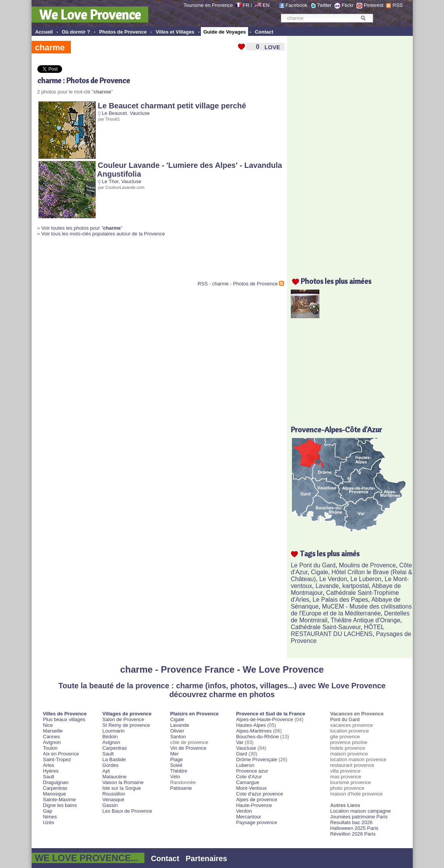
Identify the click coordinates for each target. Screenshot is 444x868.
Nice (48, 725)
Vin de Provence (188, 748)
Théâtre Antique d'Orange (366, 620)
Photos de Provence (123, 32)
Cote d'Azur (249, 777)
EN (266, 5)
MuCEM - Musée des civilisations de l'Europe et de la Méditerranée (351, 610)
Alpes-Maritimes (254, 731)
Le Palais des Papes (340, 600)
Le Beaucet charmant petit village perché (172, 106)
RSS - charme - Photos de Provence (237, 284)
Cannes (52, 737)
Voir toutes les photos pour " (81, 228)
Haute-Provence (254, 805)
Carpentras (55, 788)
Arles (49, 765)
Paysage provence (256, 822)
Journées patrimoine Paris (359, 817)
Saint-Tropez (57, 759)
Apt (106, 771)
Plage (176, 759)
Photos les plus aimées (336, 281)
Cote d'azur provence (259, 794)
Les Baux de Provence (127, 811)
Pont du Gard (345, 719)
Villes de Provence (65, 714)
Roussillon (114, 794)
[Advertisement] (127, 262)
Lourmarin (113, 731)
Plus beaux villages (64, 719)
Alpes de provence (256, 800)
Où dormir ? (76, 32)
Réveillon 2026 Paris (353, 834)
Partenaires (206, 858)
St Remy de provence (126, 725)
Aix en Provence (61, 754)
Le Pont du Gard (313, 565)
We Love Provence (90, 14)
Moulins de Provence (367, 565)
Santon (178, 737)
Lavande (327, 586)
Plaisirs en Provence (194, 714)
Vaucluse (140, 113)
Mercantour (248, 817)
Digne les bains (60, 805)
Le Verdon (333, 579)
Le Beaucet (114, 113)
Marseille (53, 731)
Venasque (113, 800)
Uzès (49, 822)
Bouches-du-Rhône (257, 737)
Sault (49, 777)
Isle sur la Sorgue (121, 788)
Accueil (44, 32)
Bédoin (110, 737)
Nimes (50, 817)
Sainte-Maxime (60, 800)
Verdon (244, 811)
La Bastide (114, 759)
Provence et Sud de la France (270, 714)
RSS (398, 5)
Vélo (175, 777)
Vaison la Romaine (123, 782)
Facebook (296, 5)
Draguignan (56, 782)
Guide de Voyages (224, 32)
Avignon (52, 742)
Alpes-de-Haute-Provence (264, 719)
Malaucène (114, 777)
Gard (241, 754)
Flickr (348, 5)
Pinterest (374, 5)
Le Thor (110, 181)
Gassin (110, 805)
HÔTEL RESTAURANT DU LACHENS (337, 630)
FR (246, 5)
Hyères (51, 771)
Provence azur (252, 771)
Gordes (110, 765)
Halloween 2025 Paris (354, 828)
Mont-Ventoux (251, 788)
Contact (264, 32)
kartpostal (355, 586)
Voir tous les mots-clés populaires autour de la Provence (103, 234)
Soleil (176, 765)
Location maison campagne (360, 811)
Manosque (55, 794)
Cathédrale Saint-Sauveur (326, 627)
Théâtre (179, 771)
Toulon (50, 748)
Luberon (245, 765)
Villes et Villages (175, 32)
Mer (174, 754)
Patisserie (181, 788)
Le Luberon (366, 579)
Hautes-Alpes (251, 725)
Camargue (248, 782)
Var (240, 742)
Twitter (324, 5)
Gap (48, 811)
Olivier (177, 731)
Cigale (320, 572)
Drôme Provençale (256, 759)
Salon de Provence (123, 719)
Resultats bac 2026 (351, 822)
